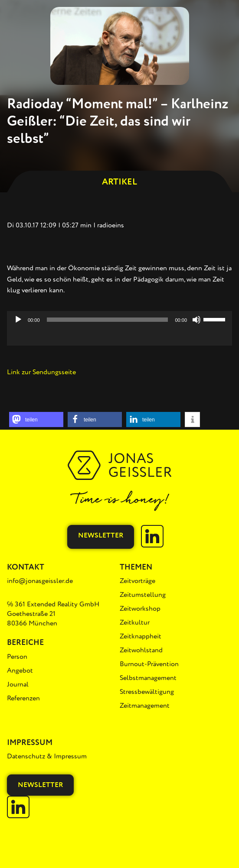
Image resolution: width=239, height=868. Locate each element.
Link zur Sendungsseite (41, 372)
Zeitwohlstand (141, 650)
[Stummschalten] (196, 320)
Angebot (20, 670)
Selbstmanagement (148, 678)
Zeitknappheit (141, 636)
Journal (18, 684)
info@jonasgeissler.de (40, 581)
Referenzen (23, 698)
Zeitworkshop (140, 609)
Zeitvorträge (138, 581)
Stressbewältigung (147, 692)
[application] (119, 337)
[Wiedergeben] (18, 320)
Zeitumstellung (143, 595)
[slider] (108, 320)
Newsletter (101, 535)
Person (17, 657)
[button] (36, 419)
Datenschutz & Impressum (47, 756)
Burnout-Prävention (149, 664)
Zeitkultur (135, 622)
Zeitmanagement (145, 706)
